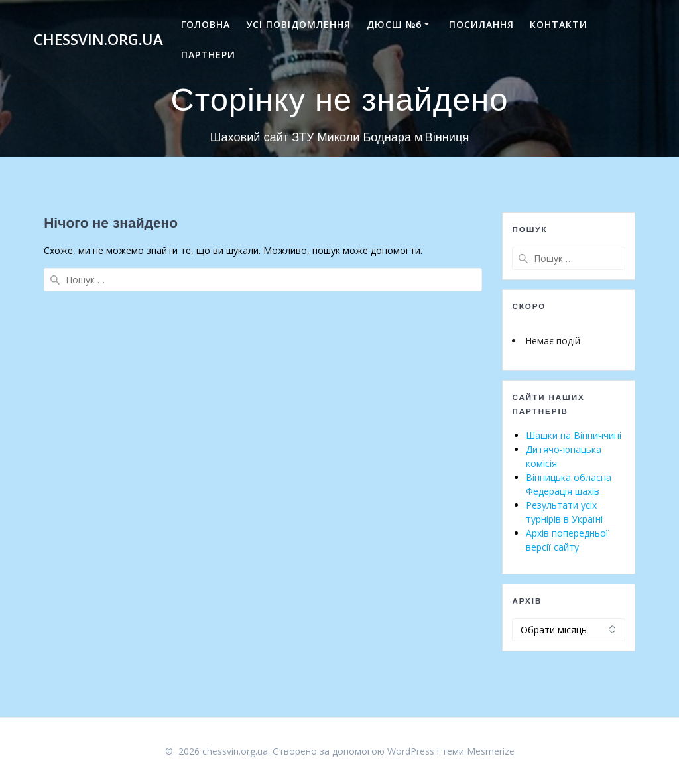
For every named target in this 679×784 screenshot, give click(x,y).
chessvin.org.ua (98, 40)
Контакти (559, 24)
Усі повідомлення (298, 24)
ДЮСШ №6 (394, 24)
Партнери (208, 55)
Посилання (481, 24)
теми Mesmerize (478, 751)
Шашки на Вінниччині (574, 435)
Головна (206, 24)
